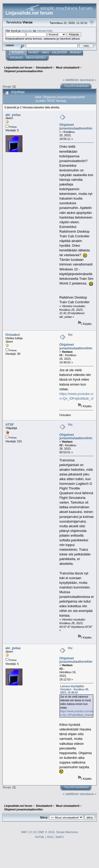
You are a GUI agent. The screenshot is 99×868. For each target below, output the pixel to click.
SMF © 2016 (46, 832)
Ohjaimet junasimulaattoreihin (76, 126)
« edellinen (71, 80)
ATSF (10, 424)
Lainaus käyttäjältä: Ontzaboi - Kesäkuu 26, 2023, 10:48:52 (74, 689)
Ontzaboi (13, 335)
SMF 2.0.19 (28, 832)
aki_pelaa (13, 115)
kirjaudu (27, 31)
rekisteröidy (45, 31)
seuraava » (88, 80)
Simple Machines (67, 832)
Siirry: (44, 817)
